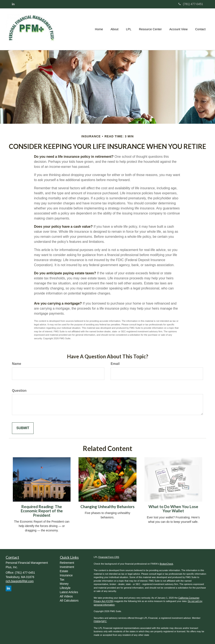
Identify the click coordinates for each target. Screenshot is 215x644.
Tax (62, 580)
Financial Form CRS (109, 557)
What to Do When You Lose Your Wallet (173, 509)
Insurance (66, 575)
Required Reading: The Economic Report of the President (42, 511)
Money (64, 584)
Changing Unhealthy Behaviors (107, 507)
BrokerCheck (166, 564)
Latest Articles (69, 592)
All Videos (66, 596)
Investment (67, 567)
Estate (64, 571)
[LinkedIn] (13, 4)
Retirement (67, 563)
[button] (114, 29)
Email (115, 364)
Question (19, 391)
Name (17, 364)
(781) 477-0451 (191, 4)
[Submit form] (23, 428)
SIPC (104, 621)
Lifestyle (65, 588)
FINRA (97, 621)
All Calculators (69, 601)
